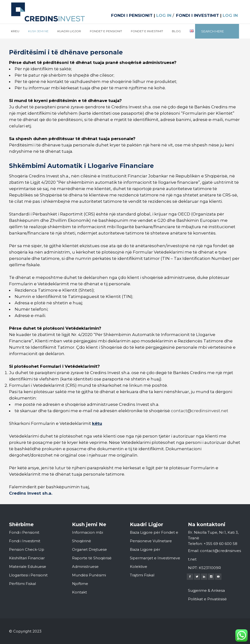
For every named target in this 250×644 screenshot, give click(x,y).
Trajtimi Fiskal (142, 575)
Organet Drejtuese (89, 549)
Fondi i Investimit (25, 541)
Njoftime (80, 584)
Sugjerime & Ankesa (206, 590)
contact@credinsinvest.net (200, 411)
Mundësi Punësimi (89, 575)
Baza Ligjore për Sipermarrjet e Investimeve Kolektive (155, 558)
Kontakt (79, 592)
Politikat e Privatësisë (207, 599)
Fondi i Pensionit (24, 532)
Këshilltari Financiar (27, 558)
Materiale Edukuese (28, 567)
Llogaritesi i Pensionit (28, 575)
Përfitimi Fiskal (22, 584)
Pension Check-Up (27, 549)
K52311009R (210, 568)
